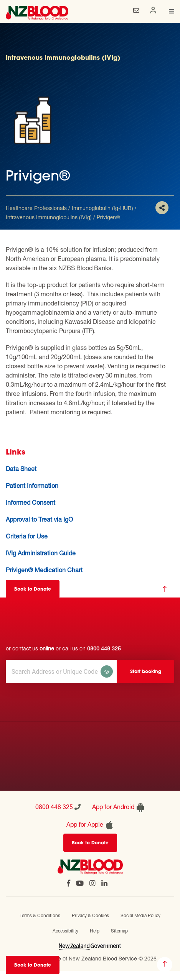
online (47, 648)
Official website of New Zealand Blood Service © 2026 (90, 958)
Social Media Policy (140, 915)
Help (95, 931)
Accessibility (65, 931)
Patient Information (32, 485)
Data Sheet (21, 469)
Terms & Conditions (40, 915)
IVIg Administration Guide (41, 553)
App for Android (119, 808)
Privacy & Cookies (90, 915)
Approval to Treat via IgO (39, 519)
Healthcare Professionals (36, 208)
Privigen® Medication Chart (44, 570)
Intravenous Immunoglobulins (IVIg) (49, 217)
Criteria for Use (27, 536)
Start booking (146, 672)
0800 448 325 (104, 648)
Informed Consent (31, 502)
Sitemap (119, 931)
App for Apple (90, 825)
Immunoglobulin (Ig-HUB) (102, 208)
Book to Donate (33, 965)
